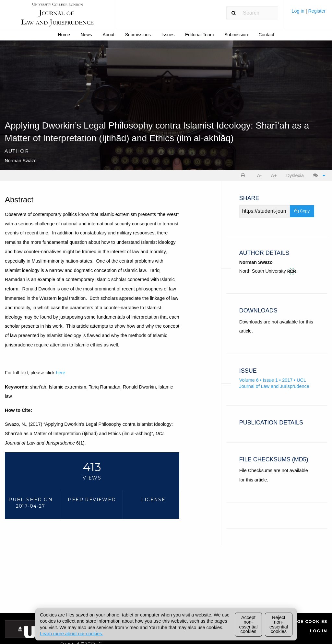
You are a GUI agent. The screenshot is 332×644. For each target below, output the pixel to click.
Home (64, 35)
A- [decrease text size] (259, 175)
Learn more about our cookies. (71, 634)
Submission (236, 35)
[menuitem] (308, 13)
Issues (168, 35)
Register (317, 11)
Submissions (138, 35)
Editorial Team (199, 35)
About (108, 35)
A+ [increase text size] (274, 175)
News (86, 35)
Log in (298, 11)
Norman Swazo (20, 161)
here (61, 373)
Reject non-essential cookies (279, 624)
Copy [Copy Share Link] (302, 211)
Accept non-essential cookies (249, 624)
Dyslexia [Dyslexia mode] (295, 175)
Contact (266, 35)
